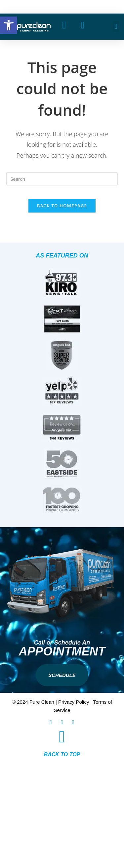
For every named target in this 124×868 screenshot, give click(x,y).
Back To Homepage (62, 206)
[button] (116, 27)
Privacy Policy (74, 702)
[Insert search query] (62, 179)
